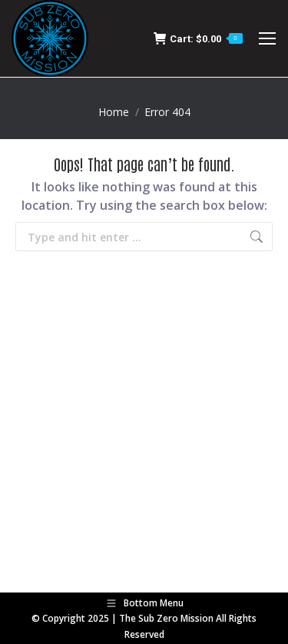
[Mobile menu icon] (267, 38)
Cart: (198, 39)
